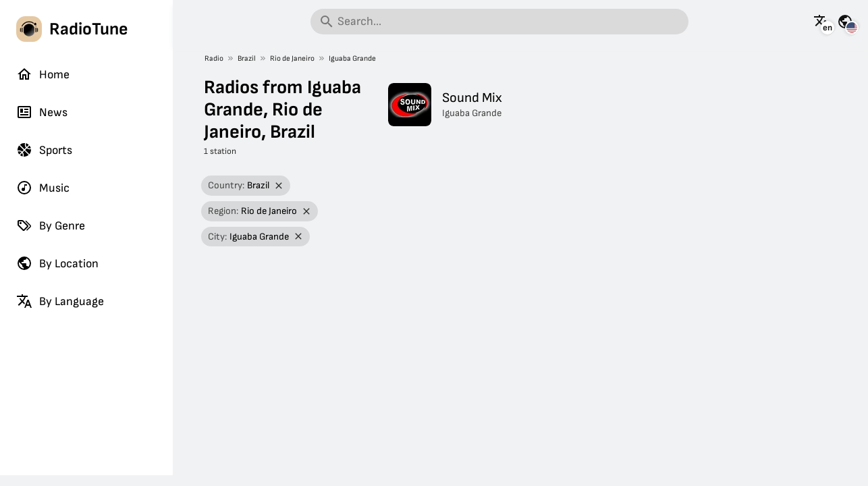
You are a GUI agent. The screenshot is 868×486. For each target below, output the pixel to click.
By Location (57, 263)
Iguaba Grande (352, 58)
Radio (214, 58)
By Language (60, 301)
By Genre (51, 225)
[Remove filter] (278, 186)
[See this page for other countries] (845, 22)
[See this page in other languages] (821, 22)
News (42, 112)
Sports (44, 150)
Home (43, 74)
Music (43, 188)
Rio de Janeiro (292, 58)
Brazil (247, 58)
